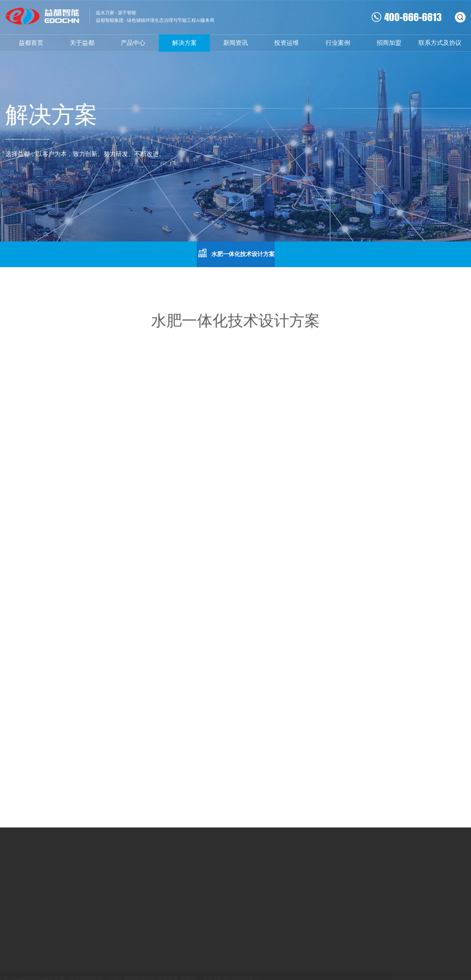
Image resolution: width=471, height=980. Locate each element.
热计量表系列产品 (130, 873)
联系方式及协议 (440, 43)
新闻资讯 (235, 43)
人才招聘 (206, 894)
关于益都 (82, 43)
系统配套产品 (124, 883)
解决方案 (184, 43)
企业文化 (16, 873)
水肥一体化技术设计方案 (236, 253)
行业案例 (338, 43)
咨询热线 (302, 889)
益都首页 (31, 43)
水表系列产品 (66, 873)
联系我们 (206, 873)
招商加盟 (389, 43)
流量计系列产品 (69, 883)
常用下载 (206, 883)
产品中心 (133, 43)
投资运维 (287, 43)
